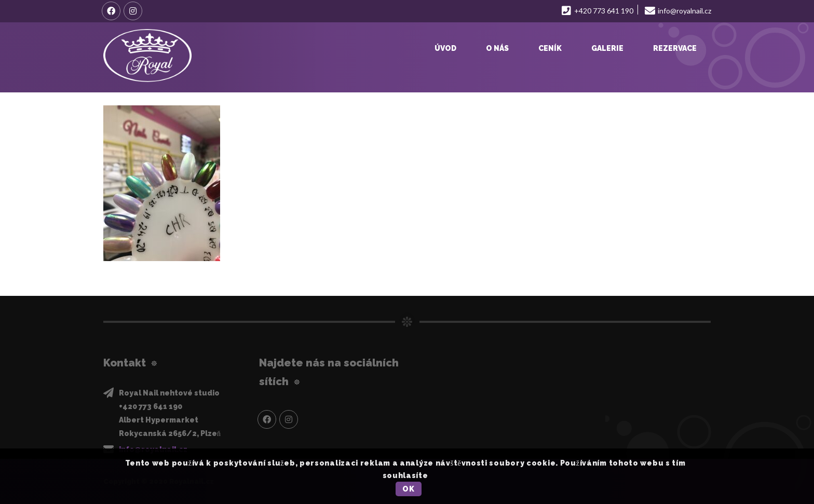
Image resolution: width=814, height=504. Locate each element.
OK (408, 489)
